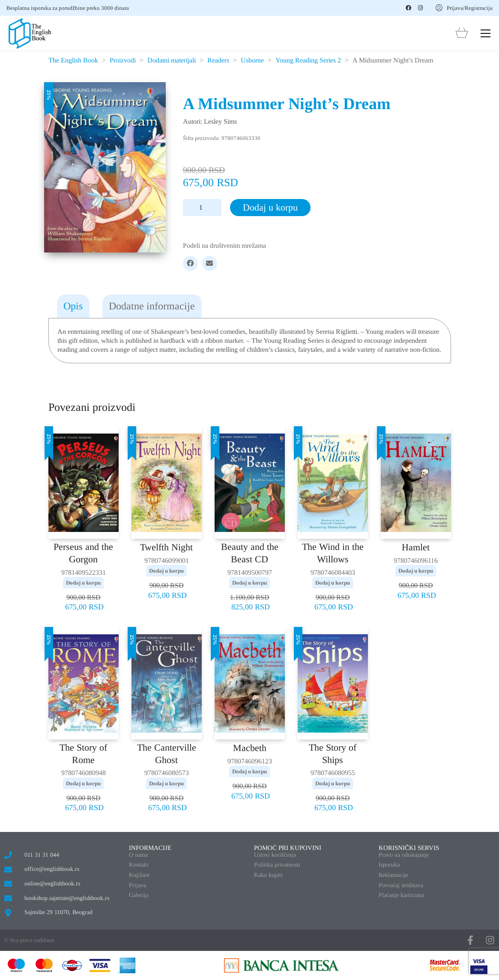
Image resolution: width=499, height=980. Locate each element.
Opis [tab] (73, 306)
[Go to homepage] (30, 33)
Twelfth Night (166, 547)
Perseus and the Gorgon (83, 553)
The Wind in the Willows (333, 553)
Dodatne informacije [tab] (152, 306)
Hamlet (416, 547)
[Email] (210, 263)
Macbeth (250, 748)
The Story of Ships (333, 754)
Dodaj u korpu (270, 207)
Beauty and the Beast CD (250, 553)
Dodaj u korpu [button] (83, 583)
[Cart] (462, 34)
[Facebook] (190, 263)
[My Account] (464, 8)
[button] (486, 33)
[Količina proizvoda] (202, 208)
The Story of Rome (83, 754)
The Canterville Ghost (167, 754)
